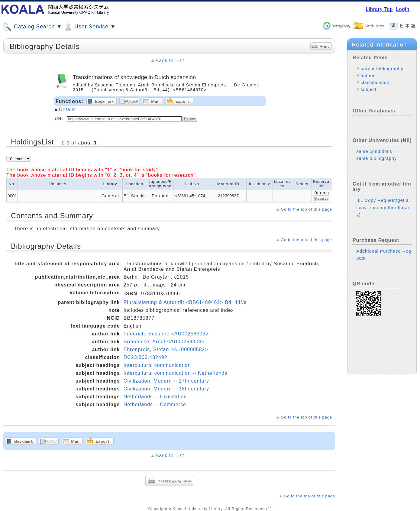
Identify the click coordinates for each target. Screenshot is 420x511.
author (368, 76)
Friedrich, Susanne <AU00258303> (166, 334)
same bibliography (376, 158)
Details (67, 110)
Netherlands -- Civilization (155, 397)
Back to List (170, 61)
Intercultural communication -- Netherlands (175, 373)
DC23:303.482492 (145, 357)
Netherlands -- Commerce (155, 404)
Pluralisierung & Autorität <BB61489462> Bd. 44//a (185, 302)
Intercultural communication (157, 365)
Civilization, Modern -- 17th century (166, 381)
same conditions (374, 151)
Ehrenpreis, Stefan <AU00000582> (166, 349)
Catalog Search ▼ (32, 27)
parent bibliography (382, 69)
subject (368, 89)
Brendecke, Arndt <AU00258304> (164, 342)
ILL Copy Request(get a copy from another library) (383, 207)
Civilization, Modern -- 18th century (166, 389)
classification (375, 82)
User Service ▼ (90, 27)
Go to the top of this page (306, 209)
